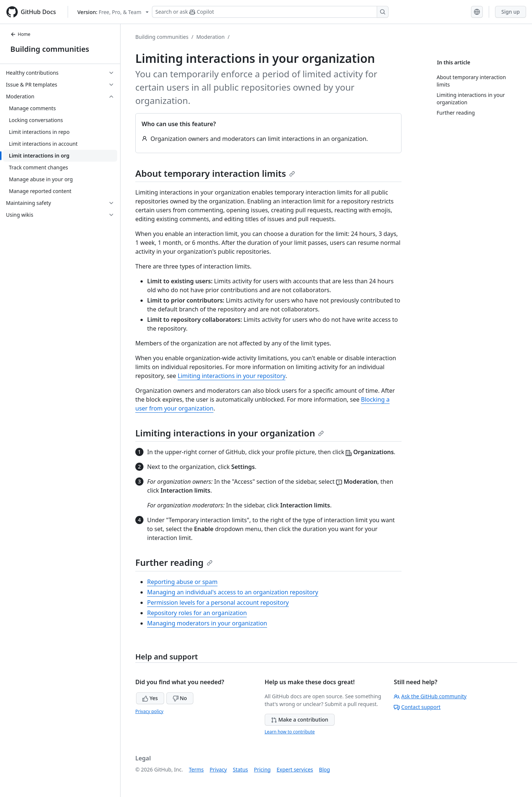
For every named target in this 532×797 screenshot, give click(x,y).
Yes (150, 698)
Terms (196, 769)
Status (240, 769)
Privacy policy (149, 711)
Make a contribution (300, 720)
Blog (325, 769)
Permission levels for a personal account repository (218, 602)
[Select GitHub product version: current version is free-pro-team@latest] (113, 12)
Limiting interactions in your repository (232, 376)
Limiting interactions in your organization (230, 433)
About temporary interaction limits (215, 173)
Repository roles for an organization (197, 613)
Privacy (218, 769)
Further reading (174, 562)
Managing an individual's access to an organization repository (233, 592)
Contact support (417, 707)
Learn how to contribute (290, 732)
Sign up (511, 12)
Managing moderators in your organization (207, 623)
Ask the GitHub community (430, 696)
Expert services (295, 769)
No (180, 698)
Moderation (211, 37)
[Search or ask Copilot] (270, 12)
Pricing (262, 769)
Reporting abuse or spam (182, 582)
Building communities (50, 49)
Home (20, 34)
